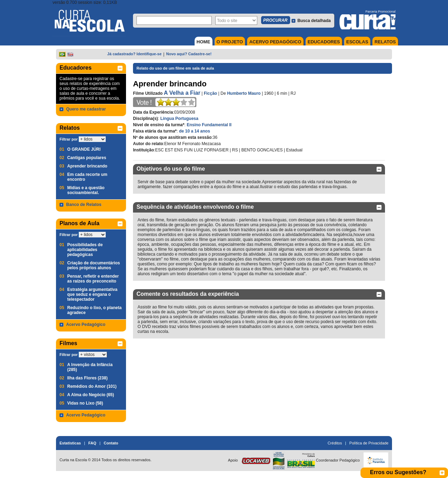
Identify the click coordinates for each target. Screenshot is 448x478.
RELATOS (385, 42)
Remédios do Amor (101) (92, 386)
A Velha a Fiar (182, 93)
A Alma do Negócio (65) (91, 395)
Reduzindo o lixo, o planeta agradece (94, 310)
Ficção (210, 93)
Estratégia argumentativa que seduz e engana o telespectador (92, 294)
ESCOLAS (357, 42)
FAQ (92, 443)
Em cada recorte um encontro (87, 177)
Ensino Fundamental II (209, 125)
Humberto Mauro (244, 93)
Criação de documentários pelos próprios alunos (94, 265)
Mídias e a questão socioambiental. (86, 190)
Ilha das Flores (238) (87, 378)
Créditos (335, 443)
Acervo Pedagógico (86, 324)
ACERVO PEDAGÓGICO (275, 42)
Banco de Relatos (84, 205)
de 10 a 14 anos (194, 131)
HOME (204, 42)
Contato (111, 443)
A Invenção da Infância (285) (90, 367)
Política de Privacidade (369, 443)
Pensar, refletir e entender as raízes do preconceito (93, 279)
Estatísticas (70, 443)
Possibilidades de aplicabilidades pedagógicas (85, 250)
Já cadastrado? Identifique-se (134, 54)
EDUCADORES (324, 42)
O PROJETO (230, 42)
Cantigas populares (87, 158)
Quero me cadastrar (86, 109)
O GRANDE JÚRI (84, 149)
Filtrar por (69, 139)
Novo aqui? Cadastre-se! (189, 54)
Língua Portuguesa (179, 119)
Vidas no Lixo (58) (85, 403)
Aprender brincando (87, 166)
